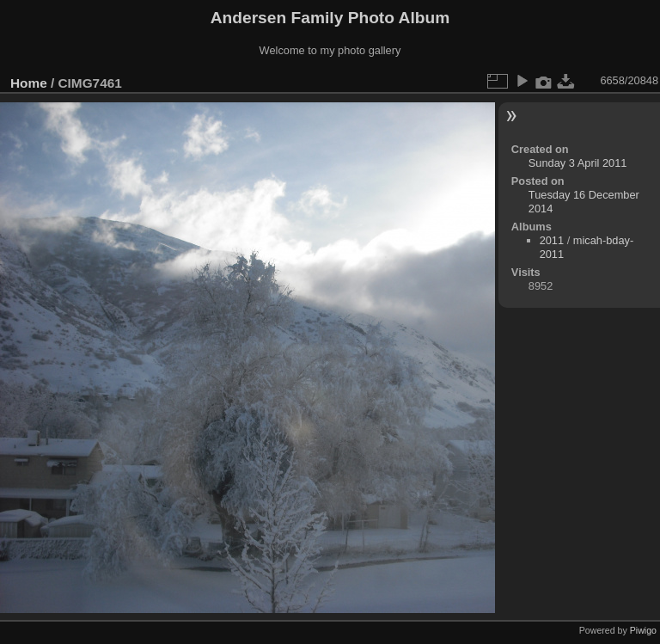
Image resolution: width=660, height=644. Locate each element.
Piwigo (643, 630)
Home (29, 83)
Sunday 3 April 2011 (578, 163)
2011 (552, 240)
